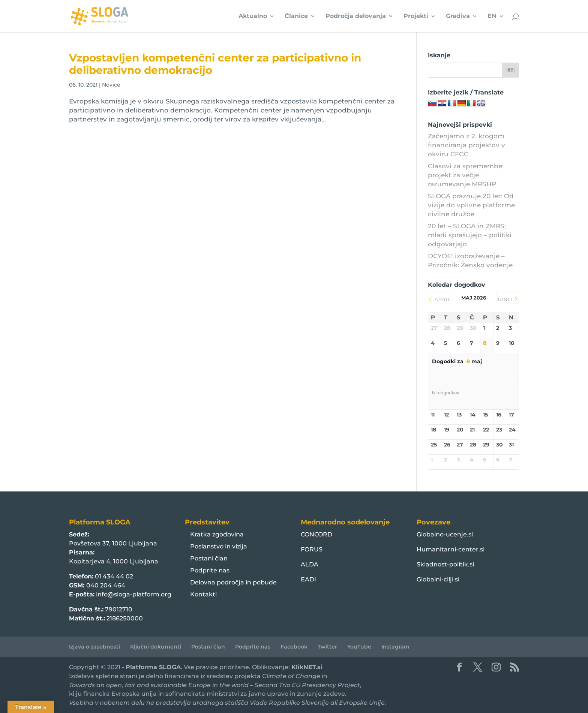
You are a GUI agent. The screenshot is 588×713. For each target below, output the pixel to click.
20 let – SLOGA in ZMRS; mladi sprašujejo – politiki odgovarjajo (470, 235)
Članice (296, 16)
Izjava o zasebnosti (94, 647)
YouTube (359, 647)
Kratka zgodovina (217, 534)
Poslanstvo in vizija (219, 546)
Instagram (395, 647)
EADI (308, 579)
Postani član (209, 558)
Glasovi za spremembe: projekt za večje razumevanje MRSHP (466, 175)
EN (492, 16)
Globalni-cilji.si (438, 579)
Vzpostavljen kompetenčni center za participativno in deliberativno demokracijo (215, 64)
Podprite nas (210, 570)
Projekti (416, 16)
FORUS (312, 549)
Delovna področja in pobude (233, 582)
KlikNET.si (307, 667)
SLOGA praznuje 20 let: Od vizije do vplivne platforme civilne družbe (471, 205)
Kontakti (203, 594)
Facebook (294, 647)
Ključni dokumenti (156, 647)
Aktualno (253, 16)
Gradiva (458, 16)
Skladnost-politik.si (445, 564)
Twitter (327, 647)
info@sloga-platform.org (134, 594)
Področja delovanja (356, 16)
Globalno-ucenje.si (445, 534)
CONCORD (316, 534)
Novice (111, 85)
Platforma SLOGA (153, 667)
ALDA (310, 564)
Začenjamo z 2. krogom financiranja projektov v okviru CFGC (466, 145)
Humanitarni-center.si (451, 549)
